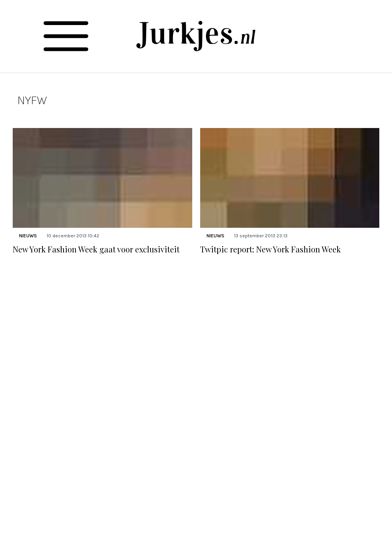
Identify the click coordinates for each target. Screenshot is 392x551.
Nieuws (28, 236)
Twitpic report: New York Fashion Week (270, 249)
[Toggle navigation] (66, 36)
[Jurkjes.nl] (196, 36)
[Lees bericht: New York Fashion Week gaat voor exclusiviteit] (102, 178)
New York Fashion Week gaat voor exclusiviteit (96, 249)
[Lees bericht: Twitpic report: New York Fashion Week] (290, 178)
